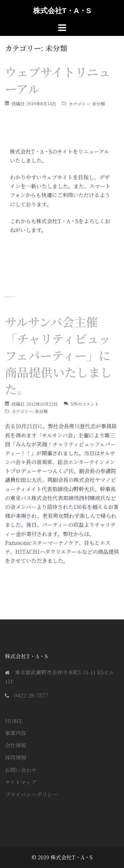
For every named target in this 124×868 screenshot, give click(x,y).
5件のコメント (85, 404)
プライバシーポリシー (31, 794)
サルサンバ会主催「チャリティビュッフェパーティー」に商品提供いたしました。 (59, 355)
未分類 (98, 104)
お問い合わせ (21, 770)
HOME (14, 721)
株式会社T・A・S (62, 11)
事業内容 (16, 733)
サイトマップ (21, 782)
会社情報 (16, 745)
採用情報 (16, 757)
